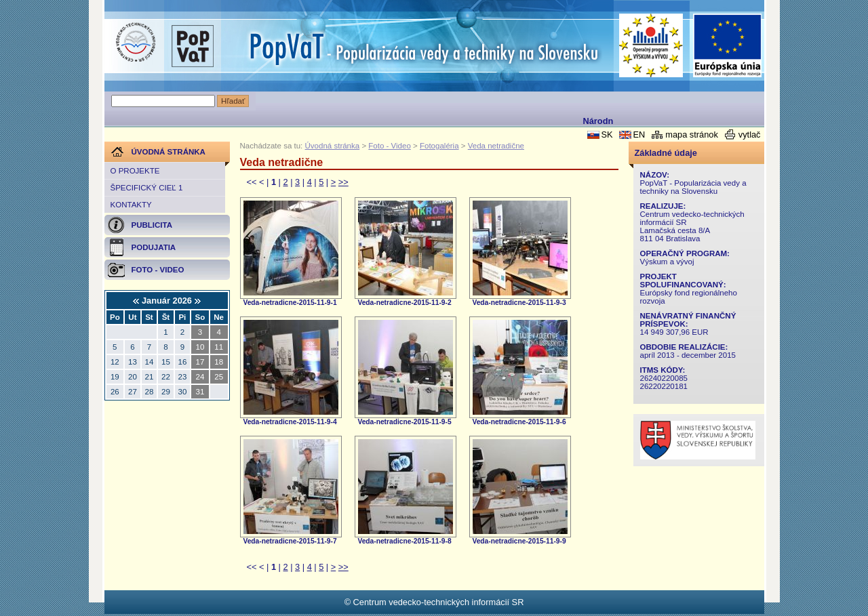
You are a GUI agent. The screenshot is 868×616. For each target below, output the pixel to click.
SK (607, 135)
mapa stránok (692, 135)
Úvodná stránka (333, 146)
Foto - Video (390, 146)
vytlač (750, 135)
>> (343, 182)
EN (639, 135)
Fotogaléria (439, 146)
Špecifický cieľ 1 (147, 188)
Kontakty (131, 205)
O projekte (135, 171)
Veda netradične (496, 146)
